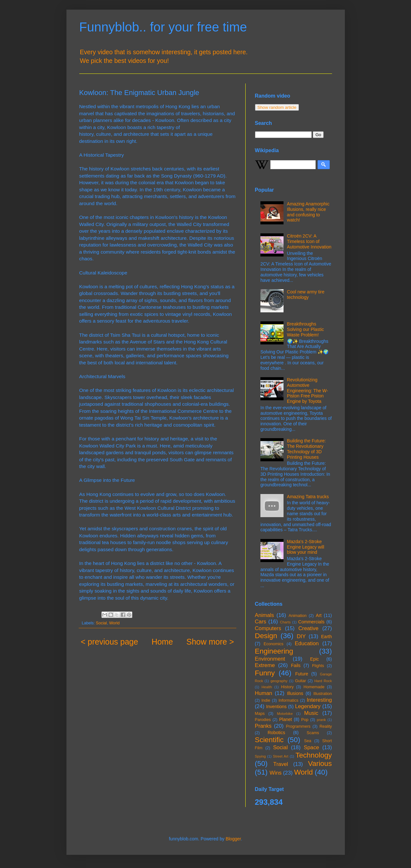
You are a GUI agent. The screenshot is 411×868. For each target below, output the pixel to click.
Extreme (265, 665)
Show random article (277, 107)
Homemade (314, 687)
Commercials (311, 622)
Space (311, 747)
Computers (268, 628)
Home (162, 642)
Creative (308, 628)
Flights (318, 666)
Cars (261, 622)
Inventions (276, 707)
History (287, 687)
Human (264, 693)
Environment (270, 659)
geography (279, 681)
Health (267, 687)
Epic (315, 659)
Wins (276, 773)
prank (321, 720)
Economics (274, 644)
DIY (301, 636)
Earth (326, 637)
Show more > (210, 642)
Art (319, 615)
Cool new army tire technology (306, 295)
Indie (266, 700)
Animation (298, 616)
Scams (313, 733)
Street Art (281, 756)
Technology (314, 755)
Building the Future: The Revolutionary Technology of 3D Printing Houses (306, 449)
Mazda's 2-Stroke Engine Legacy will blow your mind (306, 547)
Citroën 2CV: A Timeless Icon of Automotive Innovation (309, 241)
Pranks (263, 726)
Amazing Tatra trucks (308, 497)
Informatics (289, 700)
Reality (326, 726)
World (114, 623)
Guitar (301, 681)
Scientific (269, 740)
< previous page (110, 642)
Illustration (323, 694)
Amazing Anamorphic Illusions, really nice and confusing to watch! (308, 212)
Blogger (233, 839)
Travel (281, 764)
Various (320, 764)
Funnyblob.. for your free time (163, 27)
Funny (265, 673)
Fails (296, 665)
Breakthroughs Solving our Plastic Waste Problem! (306, 329)
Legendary (308, 706)
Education (307, 643)
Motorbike (285, 714)
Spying (260, 756)
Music (311, 713)
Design (266, 636)
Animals (265, 615)
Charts (285, 622)
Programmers (298, 726)
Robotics (276, 733)
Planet (286, 719)
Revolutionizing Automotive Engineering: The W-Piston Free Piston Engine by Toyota (308, 391)
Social (101, 623)
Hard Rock (323, 681)
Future (302, 674)
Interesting (319, 700)
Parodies (263, 720)
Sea (308, 741)
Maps (260, 714)
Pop (305, 720)
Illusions (295, 693)
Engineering (274, 651)
